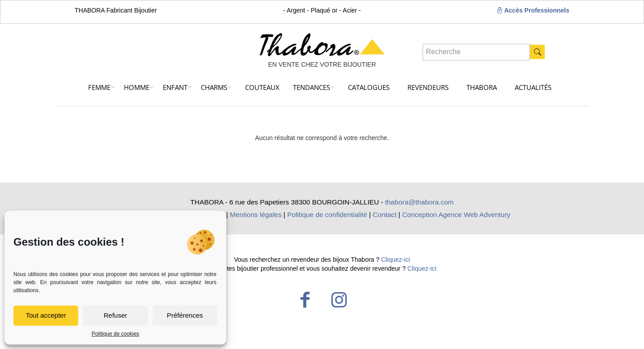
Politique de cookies (116, 334)
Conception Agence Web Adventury (456, 215)
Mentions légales (256, 215)
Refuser (116, 315)
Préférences (185, 315)
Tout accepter (46, 315)
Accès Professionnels (533, 10)
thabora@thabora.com (419, 202)
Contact (385, 215)
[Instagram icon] (339, 300)
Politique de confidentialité (327, 215)
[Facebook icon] (305, 300)
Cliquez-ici (396, 260)
